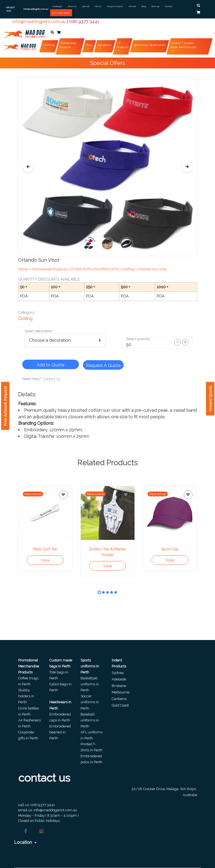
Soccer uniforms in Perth (90, 702)
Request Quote (115, 6)
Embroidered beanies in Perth (60, 732)
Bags (89, 45)
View (45, 560)
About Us (72, 6)
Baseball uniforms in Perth (90, 720)
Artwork (132, 6)
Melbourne (121, 692)
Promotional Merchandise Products (29, 666)
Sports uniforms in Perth (90, 666)
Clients (98, 6)
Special (86, 6)
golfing (25, 319)
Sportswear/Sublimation (150, 45)
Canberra (119, 699)
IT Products (122, 45)
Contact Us (52, 379)
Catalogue (57, 6)
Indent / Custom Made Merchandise (183, 45)
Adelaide (119, 679)
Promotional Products (68, 45)
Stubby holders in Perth (26, 696)
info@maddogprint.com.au (39, 22)
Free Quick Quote (61, 13)
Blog (144, 6)
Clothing (49, 45)
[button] (198, 6)
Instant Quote (210, 399)
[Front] (24, 33)
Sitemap (155, 6)
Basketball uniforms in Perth (90, 684)
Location (25, 842)
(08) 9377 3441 (84, 22)
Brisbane (119, 686)
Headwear (105, 45)
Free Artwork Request (5, 406)
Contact (169, 6)
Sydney (118, 673)
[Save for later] (63, 495)
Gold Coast (120, 705)
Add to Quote (50, 365)
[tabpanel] (45, 529)
